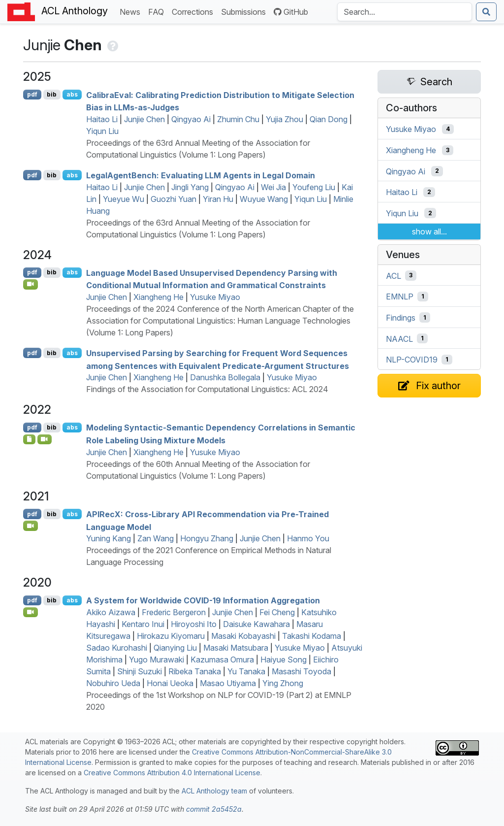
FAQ (158, 11)
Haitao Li (102, 119)
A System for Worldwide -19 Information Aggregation (203, 600)
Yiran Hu (218, 199)
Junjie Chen (144, 119)
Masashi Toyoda (301, 671)
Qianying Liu (175, 648)
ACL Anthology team (214, 791)
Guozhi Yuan (173, 199)
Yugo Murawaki (157, 660)
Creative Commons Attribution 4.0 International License (172, 773)
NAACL (399, 338)
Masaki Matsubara (236, 648)
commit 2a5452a (214, 809)
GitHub (291, 12)
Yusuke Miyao (215, 297)
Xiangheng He (158, 297)
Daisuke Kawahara (256, 624)
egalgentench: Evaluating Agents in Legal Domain (201, 175)
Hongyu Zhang (207, 538)
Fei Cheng (277, 612)
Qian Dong (329, 119)
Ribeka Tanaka (195, 671)
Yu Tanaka (246, 671)
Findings (401, 318)
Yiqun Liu (102, 131)
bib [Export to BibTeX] (52, 94)
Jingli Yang (190, 187)
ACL (394, 275)
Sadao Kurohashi (117, 648)
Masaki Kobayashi (243, 636)
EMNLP (400, 297)
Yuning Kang (109, 538)
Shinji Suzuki (140, 671)
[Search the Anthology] (405, 12)
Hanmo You (308, 538)
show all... (429, 231)
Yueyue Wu (124, 199)
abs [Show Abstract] (72, 94)
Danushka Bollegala (225, 377)
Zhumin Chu (238, 119)
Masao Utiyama (228, 683)
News (132, 11)
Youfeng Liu (314, 187)
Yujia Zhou (284, 119)
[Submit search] (486, 12)
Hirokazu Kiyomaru (171, 636)
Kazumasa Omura (222, 660)
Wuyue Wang (264, 199)
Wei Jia (273, 187)
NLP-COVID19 (412, 360)
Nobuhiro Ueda (113, 683)
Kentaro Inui (143, 624)
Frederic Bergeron (174, 612)
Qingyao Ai (191, 119)
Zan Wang (156, 538)
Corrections (194, 11)
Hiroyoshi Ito (194, 624)
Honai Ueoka (170, 683)
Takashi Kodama (312, 636)
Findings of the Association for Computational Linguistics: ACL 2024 (207, 389)
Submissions (245, 11)
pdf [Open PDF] (32, 94)
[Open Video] (31, 284)
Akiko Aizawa (111, 612)
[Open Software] (29, 439)
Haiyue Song (283, 660)
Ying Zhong (283, 683)
